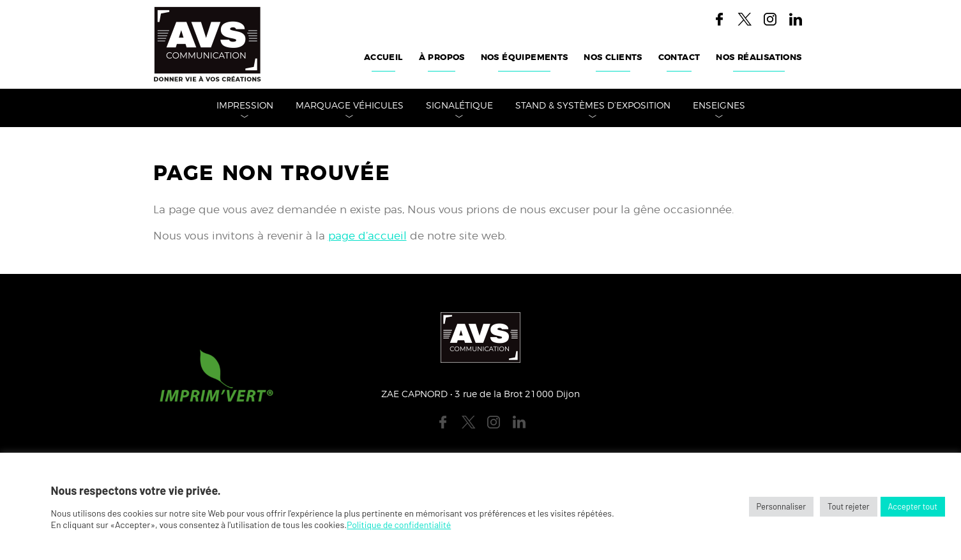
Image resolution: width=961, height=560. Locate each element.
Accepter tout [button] (913, 506)
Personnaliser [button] (781, 506)
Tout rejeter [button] (849, 506)
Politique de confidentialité (399, 525)
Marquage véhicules (350, 106)
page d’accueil (367, 236)
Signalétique (459, 106)
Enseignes (719, 106)
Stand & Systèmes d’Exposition (593, 106)
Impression (245, 106)
